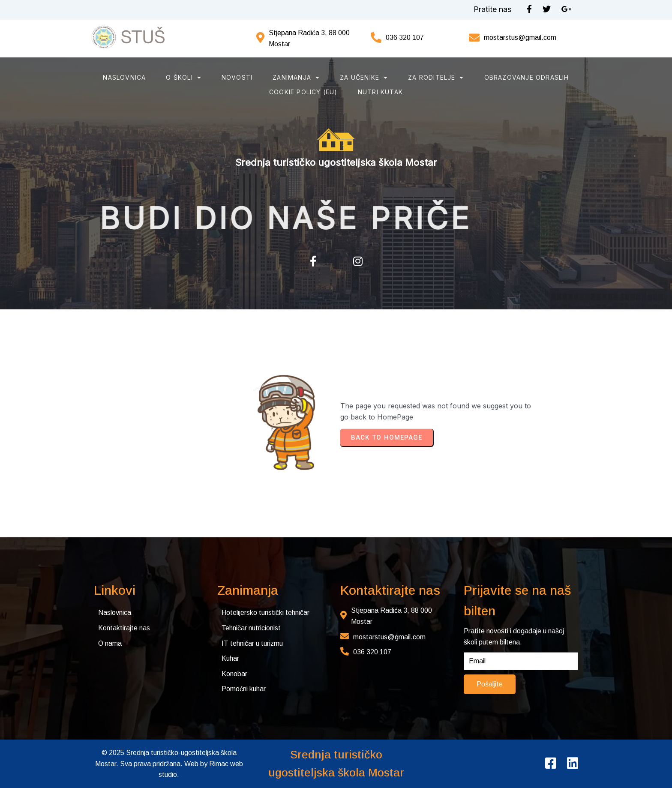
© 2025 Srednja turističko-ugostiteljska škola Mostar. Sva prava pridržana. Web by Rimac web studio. (169, 764)
